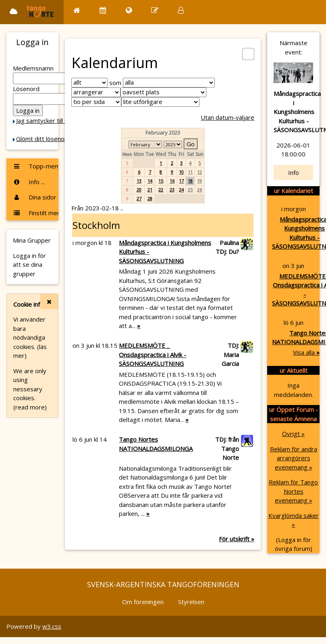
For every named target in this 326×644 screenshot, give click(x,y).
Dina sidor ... (36, 197)
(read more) (30, 407)
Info (294, 172)
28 (150, 198)
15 (161, 181)
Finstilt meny (36, 213)
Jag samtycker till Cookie (50, 120)
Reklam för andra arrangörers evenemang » (294, 458)
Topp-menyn (36, 166)
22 (161, 190)
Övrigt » (293, 434)
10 (181, 172)
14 (150, 181)
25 (190, 190)
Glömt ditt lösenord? (45, 139)
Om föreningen (143, 602)
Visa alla (306, 352)
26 (199, 190)
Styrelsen (191, 602)
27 (139, 198)
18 (190, 181)
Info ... (29, 182)
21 (150, 190)
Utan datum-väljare (227, 117)
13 (139, 181)
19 (199, 181)
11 (190, 172)
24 (181, 190)
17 (181, 181)
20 (139, 190)
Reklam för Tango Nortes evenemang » (293, 491)
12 (199, 172)
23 (172, 190)
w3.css (52, 626)
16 (172, 181)
